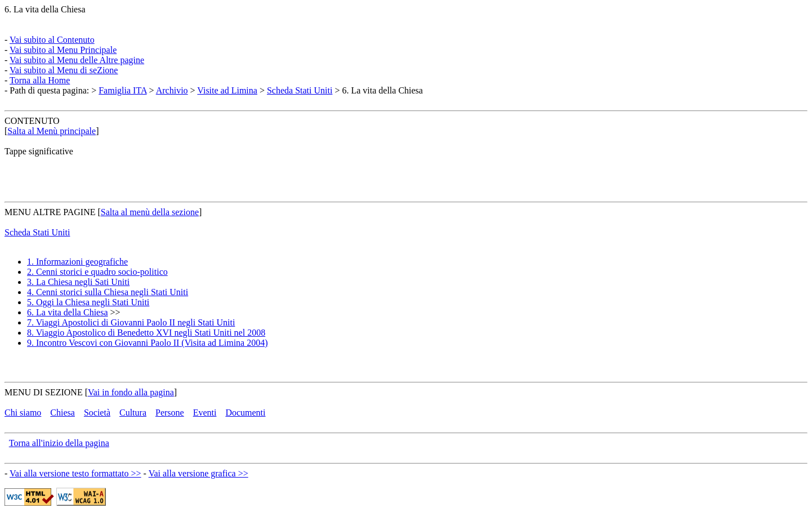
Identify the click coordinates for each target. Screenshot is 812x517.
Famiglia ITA (122, 90)
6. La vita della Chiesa (45, 9)
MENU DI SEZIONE (44, 392)
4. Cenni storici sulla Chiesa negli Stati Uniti (108, 292)
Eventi (205, 413)
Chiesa (63, 413)
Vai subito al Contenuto (52, 40)
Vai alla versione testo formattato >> (75, 473)
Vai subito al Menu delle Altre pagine (77, 60)
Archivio (172, 90)
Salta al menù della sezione (150, 212)
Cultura (133, 413)
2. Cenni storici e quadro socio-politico (97, 272)
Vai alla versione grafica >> (198, 473)
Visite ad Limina (227, 90)
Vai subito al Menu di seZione (64, 70)
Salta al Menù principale (52, 131)
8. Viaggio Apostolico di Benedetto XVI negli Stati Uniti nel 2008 (146, 333)
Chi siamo (23, 413)
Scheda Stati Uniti (300, 90)
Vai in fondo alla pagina (131, 392)
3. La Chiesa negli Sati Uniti (78, 282)
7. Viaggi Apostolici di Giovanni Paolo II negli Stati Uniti (131, 322)
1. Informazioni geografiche (77, 262)
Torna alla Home (40, 80)
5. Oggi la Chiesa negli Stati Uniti (88, 302)
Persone (170, 413)
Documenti (245, 413)
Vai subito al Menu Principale (63, 50)
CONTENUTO (32, 121)
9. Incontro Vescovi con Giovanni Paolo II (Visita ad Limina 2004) (148, 343)
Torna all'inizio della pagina (59, 443)
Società (97, 413)
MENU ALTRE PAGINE (50, 212)
